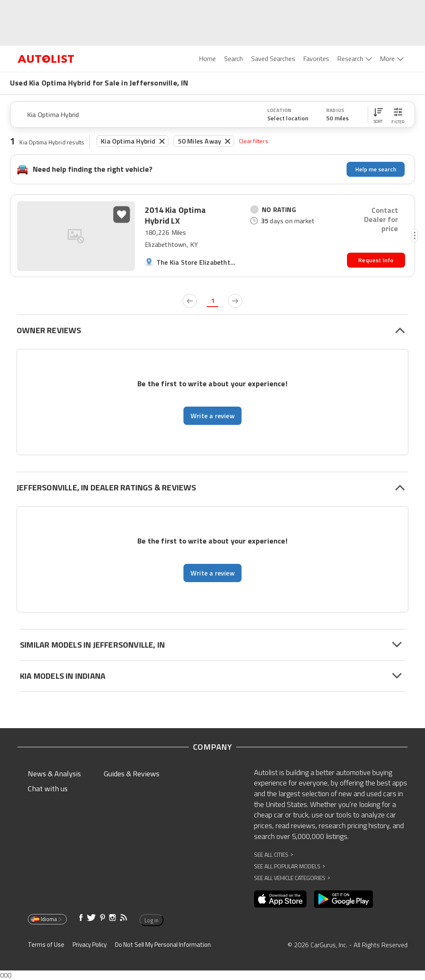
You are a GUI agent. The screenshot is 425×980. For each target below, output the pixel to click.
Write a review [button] (212, 416)
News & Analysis (54, 774)
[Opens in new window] (280, 899)
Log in (151, 920)
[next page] (235, 301)
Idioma (47, 919)
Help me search (376, 169)
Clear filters (254, 141)
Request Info (376, 260)
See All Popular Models (289, 866)
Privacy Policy (90, 945)
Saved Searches (273, 59)
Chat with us (48, 789)
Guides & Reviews (132, 774)
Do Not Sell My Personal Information (163, 945)
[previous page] (190, 301)
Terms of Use (46, 945)
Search (233, 59)
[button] (378, 115)
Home (208, 59)
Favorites (316, 59)
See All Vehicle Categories (292, 878)
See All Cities (274, 854)
